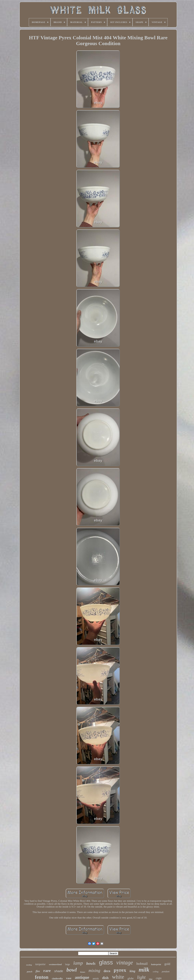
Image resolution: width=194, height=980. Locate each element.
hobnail (142, 964)
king (132, 971)
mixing (94, 971)
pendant (166, 972)
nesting (29, 965)
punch (30, 972)
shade (59, 971)
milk (144, 970)
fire (38, 971)
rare (47, 971)
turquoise (40, 964)
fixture (83, 972)
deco (107, 971)
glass (106, 962)
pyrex (120, 970)
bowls (91, 964)
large (67, 964)
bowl (72, 970)
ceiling (156, 972)
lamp (78, 963)
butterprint (156, 964)
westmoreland (55, 964)
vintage (125, 963)
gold (167, 964)
